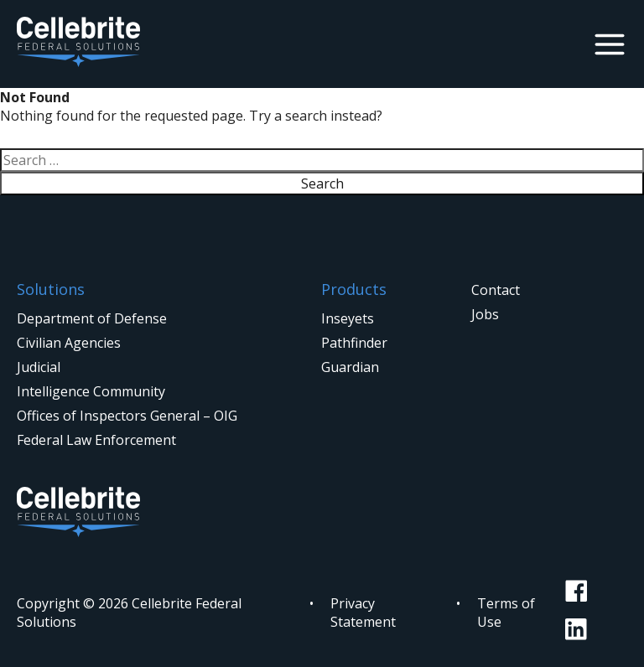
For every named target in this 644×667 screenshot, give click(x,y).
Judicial (39, 367)
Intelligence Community (91, 391)
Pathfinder (354, 343)
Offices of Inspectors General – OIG (127, 416)
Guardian (350, 367)
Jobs (485, 314)
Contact (496, 290)
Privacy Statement (363, 613)
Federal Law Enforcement (96, 440)
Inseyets (348, 318)
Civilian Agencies (69, 343)
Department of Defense (92, 318)
